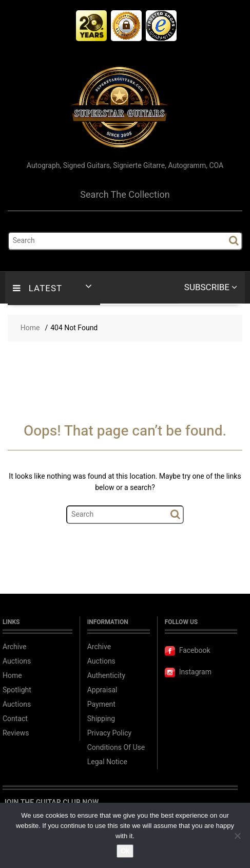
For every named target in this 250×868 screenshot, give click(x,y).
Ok (125, 851)
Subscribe (211, 287)
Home (12, 676)
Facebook (188, 650)
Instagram (188, 672)
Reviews (16, 733)
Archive (15, 647)
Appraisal (102, 690)
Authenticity (106, 676)
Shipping (101, 719)
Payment (101, 704)
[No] (237, 836)
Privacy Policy (109, 733)
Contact (15, 719)
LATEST (37, 288)
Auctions (17, 661)
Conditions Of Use (116, 748)
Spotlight (17, 690)
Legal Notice (107, 762)
